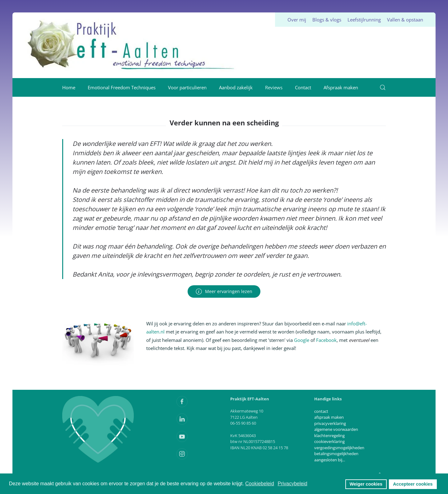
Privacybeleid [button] (292, 484)
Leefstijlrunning (364, 20)
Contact (303, 87)
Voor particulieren (187, 87)
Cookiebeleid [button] (260, 484)
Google (302, 340)
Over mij (297, 20)
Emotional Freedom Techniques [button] (122, 87)
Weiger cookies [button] (366, 484)
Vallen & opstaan (405, 20)
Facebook (326, 340)
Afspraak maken (341, 87)
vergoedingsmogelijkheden (339, 448)
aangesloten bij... (330, 460)
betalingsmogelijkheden (336, 454)
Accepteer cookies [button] (413, 484)
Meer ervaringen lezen (224, 291)
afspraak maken (329, 417)
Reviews (274, 87)
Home (69, 87)
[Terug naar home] (132, 45)
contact (321, 411)
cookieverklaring (329, 441)
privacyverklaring (330, 423)
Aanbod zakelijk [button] (236, 87)
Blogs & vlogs (327, 20)
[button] (383, 87)
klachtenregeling (329, 436)
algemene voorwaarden (336, 429)
